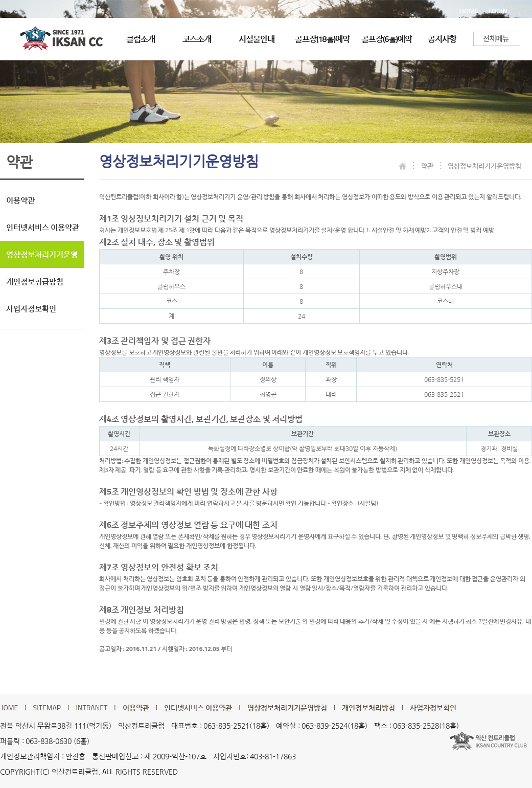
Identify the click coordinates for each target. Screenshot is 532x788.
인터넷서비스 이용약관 (43, 227)
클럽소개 (141, 39)
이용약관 (20, 200)
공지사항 (442, 39)
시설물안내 (257, 39)
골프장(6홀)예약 (387, 39)
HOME (469, 10)
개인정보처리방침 (368, 708)
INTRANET (92, 708)
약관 (427, 166)
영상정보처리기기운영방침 (42, 258)
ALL (108, 771)
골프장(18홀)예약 (322, 39)
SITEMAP (47, 708)
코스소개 (197, 39)
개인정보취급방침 (35, 282)
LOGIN (498, 10)
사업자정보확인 (31, 309)
